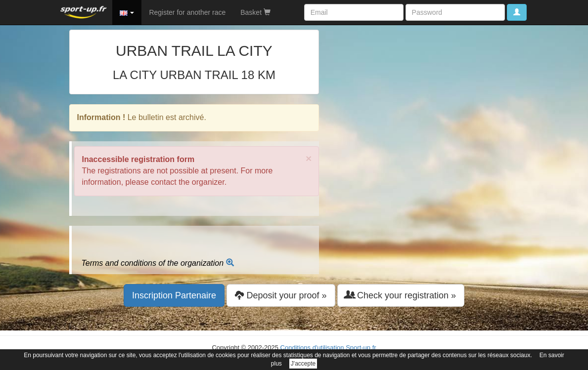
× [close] (309, 158)
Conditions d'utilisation (312, 348)
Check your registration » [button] (401, 295)
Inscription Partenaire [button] (174, 295)
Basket (255, 12)
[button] (127, 12)
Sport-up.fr (361, 348)
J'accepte (303, 364)
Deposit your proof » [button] (281, 295)
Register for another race (187, 12)
